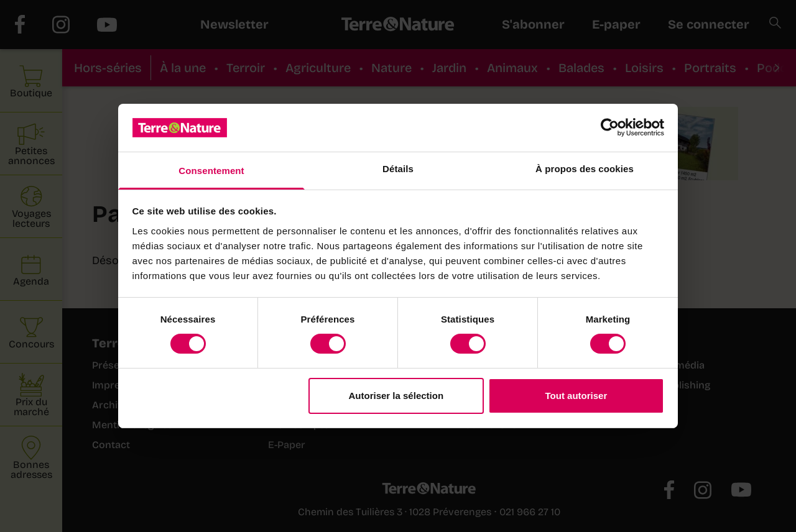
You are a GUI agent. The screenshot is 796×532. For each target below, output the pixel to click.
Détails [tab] (398, 169)
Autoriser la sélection (396, 396)
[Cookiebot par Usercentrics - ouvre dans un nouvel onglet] (610, 127)
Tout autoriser (576, 396)
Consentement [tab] (211, 171)
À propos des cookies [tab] (585, 169)
